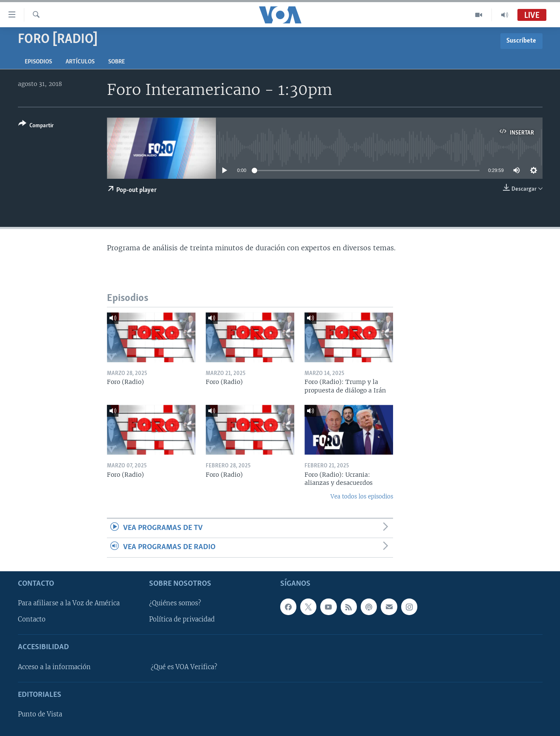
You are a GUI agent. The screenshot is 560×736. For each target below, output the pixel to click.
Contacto (32, 619)
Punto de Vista (40, 714)
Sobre (116, 62)
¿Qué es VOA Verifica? (184, 667)
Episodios (38, 62)
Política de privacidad (182, 619)
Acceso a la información (54, 667)
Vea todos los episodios (362, 497)
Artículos (80, 62)
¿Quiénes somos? (175, 603)
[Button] (36, 126)
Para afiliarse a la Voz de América (69, 603)
